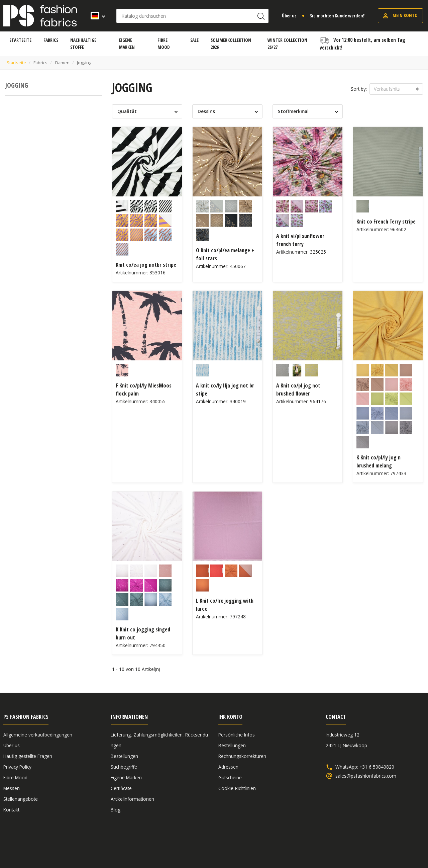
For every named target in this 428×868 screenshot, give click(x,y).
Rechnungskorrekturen (242, 756)
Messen (12, 788)
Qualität (127, 111)
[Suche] (192, 16)
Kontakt (11, 810)
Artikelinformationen (132, 799)
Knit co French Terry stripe (386, 222)
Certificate (121, 788)
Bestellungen (124, 756)
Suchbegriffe (124, 767)
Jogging (17, 85)
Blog (116, 810)
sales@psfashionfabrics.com (366, 776)
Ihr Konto (230, 717)
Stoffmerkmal (293, 111)
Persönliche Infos (237, 735)
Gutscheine (230, 777)
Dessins (206, 111)
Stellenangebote (21, 799)
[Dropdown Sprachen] (96, 16)
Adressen (228, 767)
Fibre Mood (15, 777)
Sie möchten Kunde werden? (337, 16)
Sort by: (359, 89)
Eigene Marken (126, 777)
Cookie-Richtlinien (237, 788)
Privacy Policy (17, 767)
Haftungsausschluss (373, 845)
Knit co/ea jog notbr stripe (146, 265)
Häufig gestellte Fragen (28, 756)
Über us (289, 16)
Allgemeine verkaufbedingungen (38, 735)
